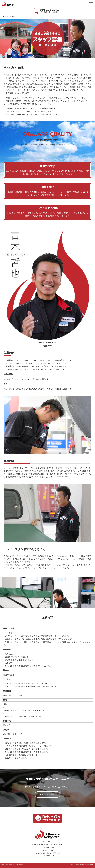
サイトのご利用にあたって (7, 865)
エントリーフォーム (47, 794)
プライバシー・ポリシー (18, 865)
